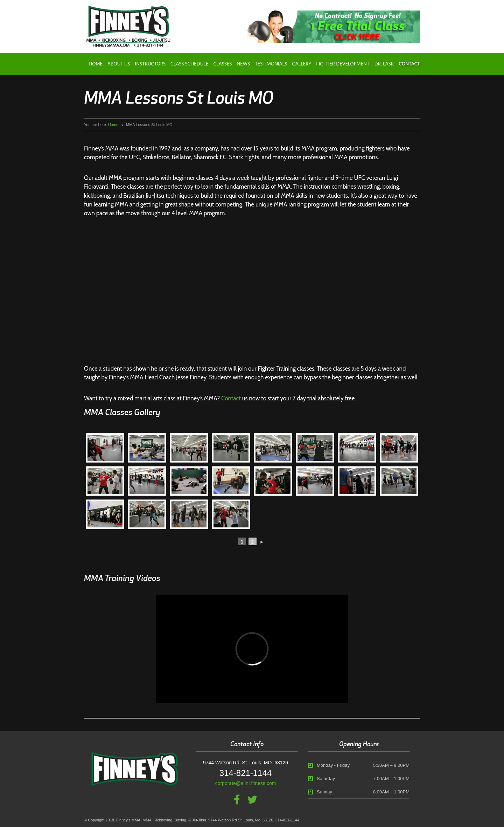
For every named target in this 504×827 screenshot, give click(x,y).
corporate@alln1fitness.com (246, 783)
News (243, 64)
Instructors (150, 64)
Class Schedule (189, 64)
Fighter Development (343, 64)
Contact (409, 64)
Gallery (302, 64)
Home (96, 64)
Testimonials (271, 64)
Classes (222, 64)
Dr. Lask (384, 64)
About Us (119, 64)
